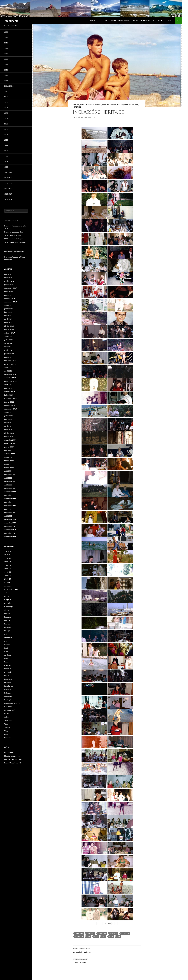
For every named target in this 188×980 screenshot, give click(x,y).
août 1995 (8, 516)
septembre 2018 (11, 302)
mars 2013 (8, 388)
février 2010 (9, 433)
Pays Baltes (9, 686)
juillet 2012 (9, 395)
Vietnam (8, 738)
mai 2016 (8, 357)
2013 (6, 70)
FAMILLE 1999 (107, 961)
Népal (7, 676)
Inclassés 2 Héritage (107, 950)
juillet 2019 (9, 291)
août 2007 (8, 457)
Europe (144, 21)
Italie (6, 651)
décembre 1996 (10, 506)
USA (6, 734)
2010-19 (135, 105)
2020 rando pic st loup (13, 235)
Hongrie (7, 631)
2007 (6, 108)
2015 (6, 59)
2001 (6, 135)
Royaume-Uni (10, 710)
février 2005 (9, 468)
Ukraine (7, 731)
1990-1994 (79, 937)
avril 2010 (8, 426)
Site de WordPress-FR (13, 763)
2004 (6, 118)
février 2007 (9, 461)
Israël (6, 648)
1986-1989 (125, 933)
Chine (7, 610)
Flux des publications (12, 756)
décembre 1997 (10, 502)
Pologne (7, 693)
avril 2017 (8, 343)
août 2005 (8, 464)
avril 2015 (8, 371)
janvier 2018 (9, 329)
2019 (6, 37)
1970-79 (91, 105)
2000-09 (128, 105)
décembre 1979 (10, 530)
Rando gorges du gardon (14, 232)
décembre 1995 (10, 512)
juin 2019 (8, 295)
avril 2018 (8, 319)
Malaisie (7, 665)
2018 (6, 43)
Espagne (8, 617)
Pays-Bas (8, 689)
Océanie (157, 21)
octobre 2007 (10, 454)
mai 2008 (8, 450)
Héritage (169, 21)
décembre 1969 (10, 533)
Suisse (7, 717)
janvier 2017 (9, 354)
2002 (6, 129)
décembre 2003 (10, 474)
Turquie (7, 727)
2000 (6, 140)
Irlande (7, 645)
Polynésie (8, 696)
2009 (6, 97)
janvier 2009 (9, 447)
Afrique (104, 21)
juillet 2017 (9, 340)
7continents (11, 21)
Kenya (7, 658)
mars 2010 (8, 430)
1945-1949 (79, 933)
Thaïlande (8, 721)
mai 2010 (8, 423)
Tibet (6, 724)
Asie (134, 21)
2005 (6, 113)
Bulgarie (8, 603)
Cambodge (8, 607)
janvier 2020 (9, 285)
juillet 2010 (9, 416)
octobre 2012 (10, 392)
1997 (103, 937)
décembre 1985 (10, 526)
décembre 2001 (10, 488)
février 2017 (9, 350)
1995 (88, 937)
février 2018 (9, 326)
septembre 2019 (11, 288)
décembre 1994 (10, 519)
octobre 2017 (10, 333)
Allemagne (8, 586)
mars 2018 (8, 323)
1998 (111, 937)
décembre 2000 (10, 492)
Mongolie (8, 672)
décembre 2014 (10, 374)
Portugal (8, 700)
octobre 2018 (10, 298)
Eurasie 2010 (9, 86)
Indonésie (8, 638)
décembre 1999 (10, 495)
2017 (6, 48)
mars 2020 (8, 278)
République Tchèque (12, 703)
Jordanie (8, 655)
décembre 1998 (10, 499)
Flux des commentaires (13, 759)
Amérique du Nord (119, 21)
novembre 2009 (10, 443)
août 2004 (8, 471)
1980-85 (98, 105)
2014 (6, 64)
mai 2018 (8, 316)
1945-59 (76, 105)
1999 (118, 937)
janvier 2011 (9, 402)
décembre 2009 (10, 440)
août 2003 (8, 478)
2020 (6, 32)
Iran (6, 641)
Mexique (8, 669)
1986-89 (105, 105)
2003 (6, 124)
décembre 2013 (10, 378)
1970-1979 (102, 933)
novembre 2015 (10, 364)
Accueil (93, 21)
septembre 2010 (11, 409)
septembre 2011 (11, 398)
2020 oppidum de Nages (13, 239)
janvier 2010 (9, 436)
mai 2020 (8, 274)
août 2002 (8, 485)
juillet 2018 (9, 309)
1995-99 (120, 105)
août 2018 (8, 305)
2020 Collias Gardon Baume (15, 242)
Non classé (8, 679)
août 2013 (8, 385)
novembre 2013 (10, 381)
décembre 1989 (10, 523)
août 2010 (8, 412)
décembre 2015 (10, 361)
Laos (6, 662)
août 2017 (8, 336)
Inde (6, 634)
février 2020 (9, 281)
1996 (96, 937)
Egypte (7, 613)
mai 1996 (8, 509)
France (7, 624)
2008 (6, 102)
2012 (6, 75)
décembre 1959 (10, 537)
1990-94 (113, 105)
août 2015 (8, 367)
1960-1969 (90, 933)
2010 (6, 91)
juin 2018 (8, 312)
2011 (6, 81)
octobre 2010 (10, 405)
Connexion (9, 752)
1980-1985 (114, 933)
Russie (7, 714)
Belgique (8, 600)
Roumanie (8, 707)
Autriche (8, 596)
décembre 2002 (10, 481)
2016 (6, 54)
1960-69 (83, 105)
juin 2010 (8, 419)
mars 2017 (8, 347)
